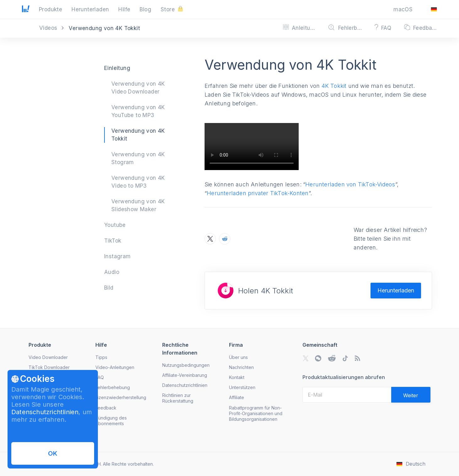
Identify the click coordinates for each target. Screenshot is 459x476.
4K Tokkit (334, 86)
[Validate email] (411, 395)
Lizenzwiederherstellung (121, 397)
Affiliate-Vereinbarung (185, 375)
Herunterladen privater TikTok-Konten (258, 193)
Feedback (106, 408)
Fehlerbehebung (113, 387)
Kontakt (237, 377)
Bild (109, 288)
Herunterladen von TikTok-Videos (350, 184)
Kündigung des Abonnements (111, 421)
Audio (112, 272)
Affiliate (237, 397)
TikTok (113, 241)
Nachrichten (241, 367)
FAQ (100, 377)
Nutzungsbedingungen (186, 365)
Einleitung (117, 68)
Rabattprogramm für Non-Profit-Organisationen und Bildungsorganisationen (256, 413)
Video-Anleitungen (115, 367)
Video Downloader (48, 357)
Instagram (117, 256)
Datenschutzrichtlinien (45, 412)
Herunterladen (396, 290)
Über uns (238, 357)
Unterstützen (242, 387)
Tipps (101, 357)
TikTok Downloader (49, 367)
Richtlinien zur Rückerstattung (178, 398)
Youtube (115, 225)
